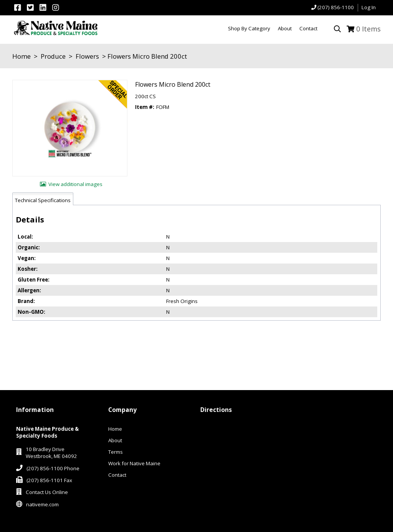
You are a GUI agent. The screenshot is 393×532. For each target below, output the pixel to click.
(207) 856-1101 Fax (49, 480)
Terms (116, 452)
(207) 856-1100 (336, 7)
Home (21, 56)
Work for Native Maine (134, 463)
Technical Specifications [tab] (43, 200)
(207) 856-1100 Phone (53, 468)
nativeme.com (42, 504)
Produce (53, 56)
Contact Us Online (47, 492)
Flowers (87, 56)
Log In (369, 7)
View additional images (75, 184)
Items (368, 29)
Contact (117, 475)
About (115, 440)
